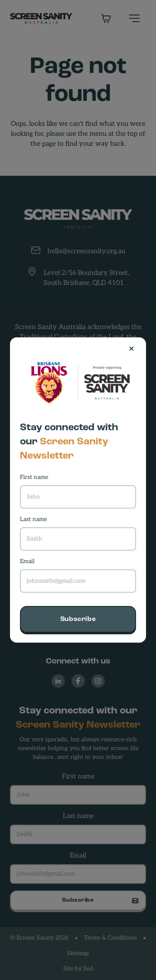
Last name (33, 520)
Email (27, 562)
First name (34, 478)
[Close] (135, 349)
